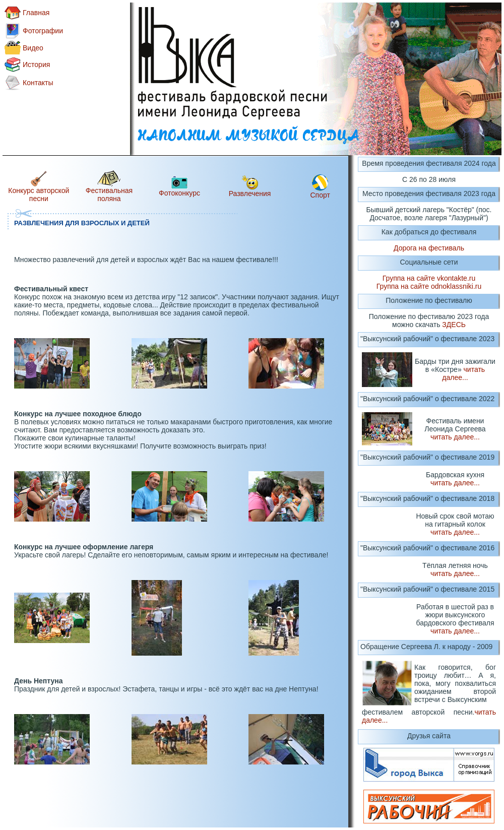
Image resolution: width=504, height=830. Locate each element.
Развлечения (250, 194)
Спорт (320, 195)
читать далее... (463, 373)
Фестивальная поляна (109, 195)
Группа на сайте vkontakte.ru (429, 278)
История (36, 65)
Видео (33, 48)
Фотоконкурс (179, 193)
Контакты (38, 83)
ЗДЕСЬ (454, 325)
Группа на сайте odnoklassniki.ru (429, 286)
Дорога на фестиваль (429, 248)
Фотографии (43, 31)
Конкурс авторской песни (39, 195)
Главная (36, 13)
